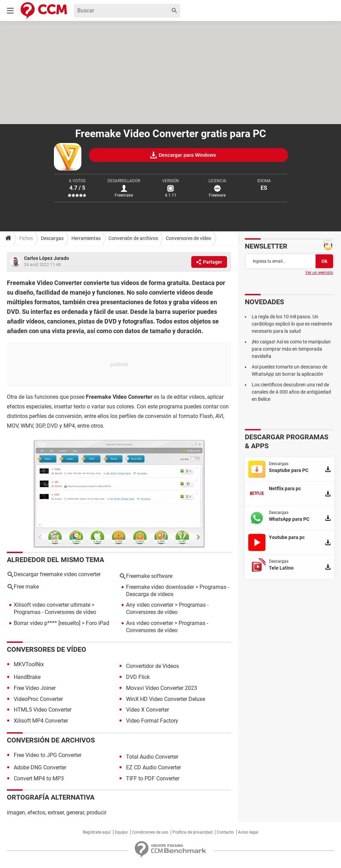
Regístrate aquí (97, 832)
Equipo (121, 832)
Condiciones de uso (150, 832)
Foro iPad (98, 623)
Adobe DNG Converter (40, 767)
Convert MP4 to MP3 (39, 778)
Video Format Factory (152, 721)
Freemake (124, 195)
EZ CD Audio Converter (154, 767)
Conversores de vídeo (189, 238)
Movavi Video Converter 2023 (162, 688)
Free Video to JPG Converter (48, 755)
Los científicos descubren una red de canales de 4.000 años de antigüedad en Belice (291, 392)
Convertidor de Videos (152, 666)
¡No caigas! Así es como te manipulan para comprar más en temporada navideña (291, 349)
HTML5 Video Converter (43, 710)
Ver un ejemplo (319, 273)
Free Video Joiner (35, 688)
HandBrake (27, 677)
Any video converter (150, 605)
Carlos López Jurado (47, 258)
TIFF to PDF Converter (153, 778)
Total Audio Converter (152, 757)
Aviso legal (248, 832)
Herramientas (86, 238)
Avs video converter (150, 623)
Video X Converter (147, 710)
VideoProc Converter (38, 699)
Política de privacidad (192, 832)
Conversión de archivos (133, 238)
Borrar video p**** (35, 623)
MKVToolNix (29, 664)
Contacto (225, 832)
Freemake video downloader (160, 587)
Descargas (52, 238)
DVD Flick (138, 677)
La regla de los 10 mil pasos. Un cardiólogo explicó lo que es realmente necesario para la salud (292, 324)
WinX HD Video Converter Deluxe (166, 699)
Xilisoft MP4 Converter (41, 721)
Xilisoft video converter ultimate (52, 605)
